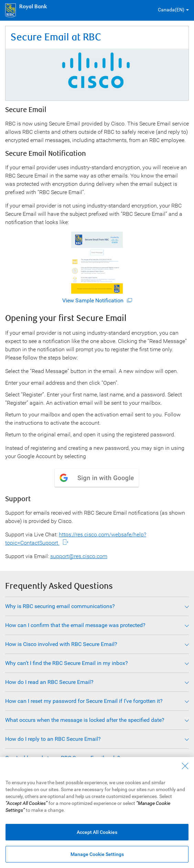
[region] (97, 813)
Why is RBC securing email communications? (60, 606)
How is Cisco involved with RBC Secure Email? (61, 644)
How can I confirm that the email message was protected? (75, 625)
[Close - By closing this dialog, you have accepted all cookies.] (185, 766)
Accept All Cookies (97, 832)
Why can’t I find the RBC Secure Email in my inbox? (67, 663)
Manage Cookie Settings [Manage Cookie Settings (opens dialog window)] (97, 854)
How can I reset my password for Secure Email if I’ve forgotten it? (84, 701)
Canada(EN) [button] (171, 10)
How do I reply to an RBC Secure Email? (53, 739)
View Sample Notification (93, 268)
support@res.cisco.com (79, 556)
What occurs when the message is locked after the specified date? (85, 720)
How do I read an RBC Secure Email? (49, 682)
